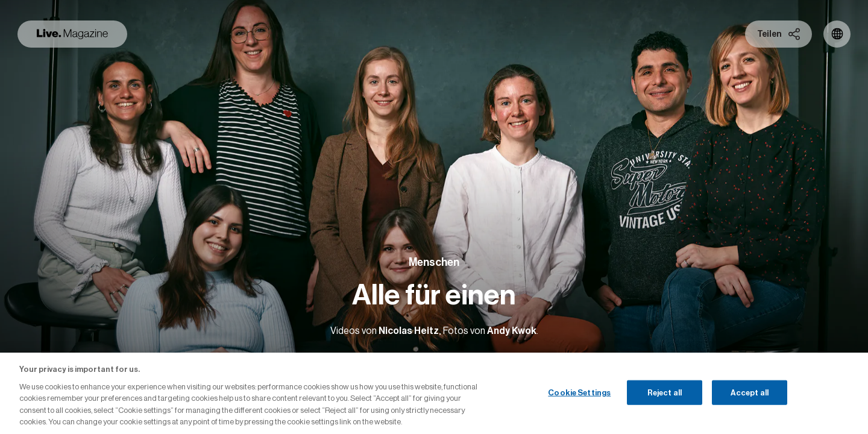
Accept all (750, 392)
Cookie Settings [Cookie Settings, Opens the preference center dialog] (579, 392)
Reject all (665, 392)
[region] (434, 393)
